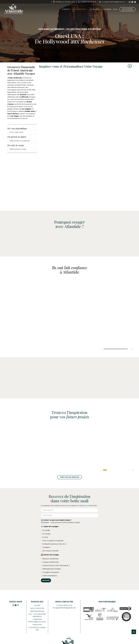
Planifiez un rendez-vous (64, 2)
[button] (132, 349)
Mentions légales (37, 611)
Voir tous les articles (70, 477)
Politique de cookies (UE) (37, 629)
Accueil (37, 605)
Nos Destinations (79, 9)
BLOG (115, 9)
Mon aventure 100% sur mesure (127, 9)
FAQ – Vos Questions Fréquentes (37, 615)
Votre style (96, 9)
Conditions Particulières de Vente (37, 621)
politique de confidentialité (88, 506)
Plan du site (37, 625)
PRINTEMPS (107, 9)
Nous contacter (37, 608)
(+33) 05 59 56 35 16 (87, 2)
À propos (66, 9)
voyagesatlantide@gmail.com (112, 2)
